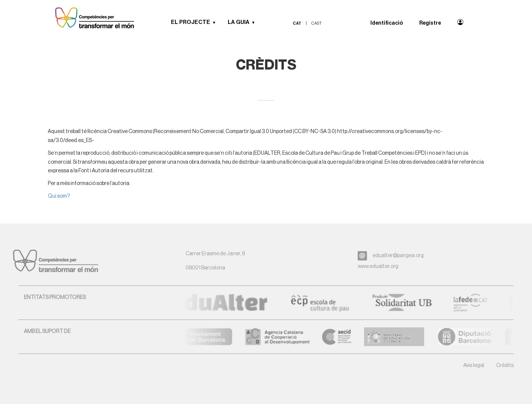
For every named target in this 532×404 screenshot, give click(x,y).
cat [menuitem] (297, 23)
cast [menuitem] (317, 23)
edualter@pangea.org (398, 256)
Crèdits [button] (505, 366)
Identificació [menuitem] (387, 23)
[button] (217, 22)
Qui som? (59, 196)
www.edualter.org (378, 266)
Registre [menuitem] (430, 23)
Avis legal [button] (474, 366)
